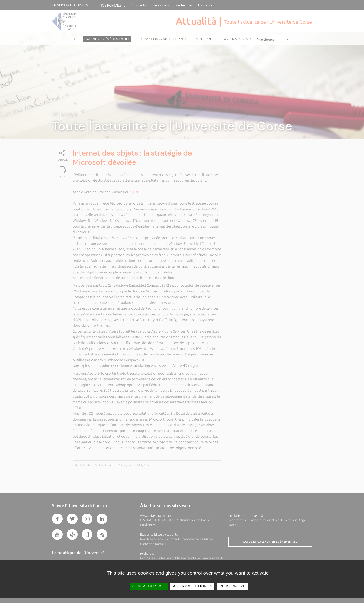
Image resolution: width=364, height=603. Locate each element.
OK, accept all (149, 586)
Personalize (232, 586)
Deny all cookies (192, 586)
